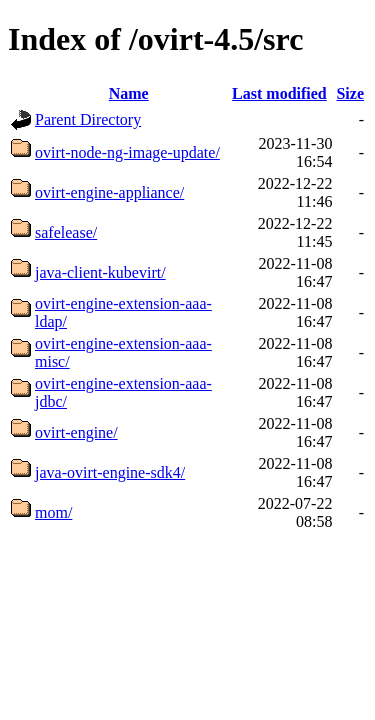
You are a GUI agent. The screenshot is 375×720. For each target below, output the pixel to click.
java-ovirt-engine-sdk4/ (110, 472)
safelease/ (66, 232)
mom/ (53, 512)
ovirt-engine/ (76, 432)
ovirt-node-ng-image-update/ (127, 152)
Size (350, 93)
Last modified (279, 93)
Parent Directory (88, 119)
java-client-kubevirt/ (100, 272)
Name (129, 93)
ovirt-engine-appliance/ (109, 192)
